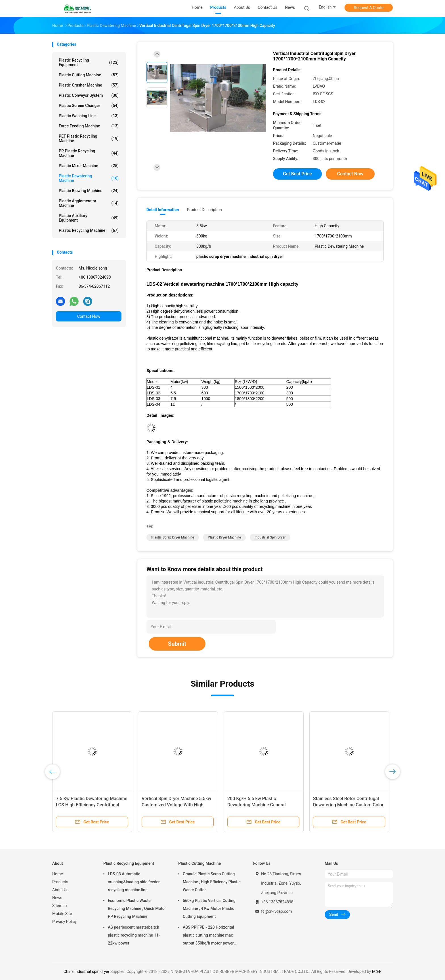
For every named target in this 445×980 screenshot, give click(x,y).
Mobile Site (62, 914)
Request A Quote (369, 8)
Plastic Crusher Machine (89, 85)
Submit (177, 644)
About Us (60, 890)
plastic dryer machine (224, 537)
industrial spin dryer (270, 537)
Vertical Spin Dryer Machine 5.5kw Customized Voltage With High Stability (176, 805)
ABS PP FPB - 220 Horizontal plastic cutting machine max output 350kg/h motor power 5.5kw (208, 936)
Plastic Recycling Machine (89, 230)
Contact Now (89, 316)
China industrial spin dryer (86, 971)
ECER (377, 971)
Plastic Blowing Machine (89, 191)
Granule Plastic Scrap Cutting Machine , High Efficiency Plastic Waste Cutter (212, 882)
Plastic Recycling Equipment (89, 62)
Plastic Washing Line (89, 116)
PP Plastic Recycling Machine (89, 153)
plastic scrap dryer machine (173, 537)
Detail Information (163, 210)
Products (60, 882)
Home (58, 874)
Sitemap (59, 906)
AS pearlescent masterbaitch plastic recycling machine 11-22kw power (134, 935)
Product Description (204, 210)
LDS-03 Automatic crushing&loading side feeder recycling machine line (134, 882)
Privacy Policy (64, 922)
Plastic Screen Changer (89, 106)
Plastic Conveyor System (89, 95)
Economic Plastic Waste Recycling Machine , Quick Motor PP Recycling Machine (137, 909)
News (57, 898)
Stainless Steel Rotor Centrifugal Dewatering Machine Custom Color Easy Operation (348, 805)
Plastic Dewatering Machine (89, 178)
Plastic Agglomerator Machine (89, 203)
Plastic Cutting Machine (89, 75)
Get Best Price (297, 174)
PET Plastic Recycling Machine (89, 138)
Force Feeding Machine (89, 126)
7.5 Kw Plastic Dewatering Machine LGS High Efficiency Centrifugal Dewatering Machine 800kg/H (92, 805)
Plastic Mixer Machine (89, 166)
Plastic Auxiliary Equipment (89, 218)
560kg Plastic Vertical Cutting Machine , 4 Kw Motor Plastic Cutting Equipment (209, 909)
